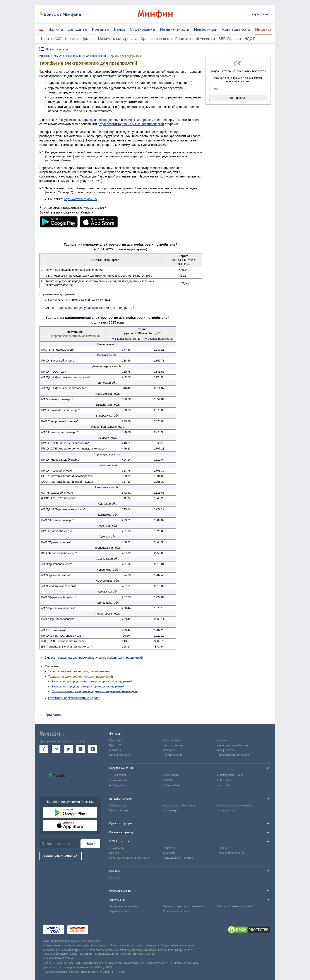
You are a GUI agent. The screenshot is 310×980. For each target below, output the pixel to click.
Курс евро (223, 741)
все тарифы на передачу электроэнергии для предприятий (92, 308)
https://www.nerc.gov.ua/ (80, 199)
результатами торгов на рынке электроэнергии (131, 124)
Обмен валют (118, 806)
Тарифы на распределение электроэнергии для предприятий (92, 681)
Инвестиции (206, 29)
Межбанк (115, 750)
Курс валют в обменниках (179, 806)
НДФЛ (250, 39)
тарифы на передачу (138, 120)
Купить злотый (226, 810)
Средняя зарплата (156, 39)
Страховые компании (176, 911)
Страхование (142, 29)
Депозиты (77, 29)
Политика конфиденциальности (129, 858)
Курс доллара (172, 741)
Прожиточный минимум (195, 39)
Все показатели (57, 49)
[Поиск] (90, 844)
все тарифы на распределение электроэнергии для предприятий (97, 658)
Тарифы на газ (226, 750)
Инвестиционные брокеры (233, 745)
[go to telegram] (56, 749)
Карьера (114, 853)
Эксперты (169, 853)
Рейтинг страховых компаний (235, 906)
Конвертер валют (120, 755)
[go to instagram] (80, 749)
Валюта (56, 29)
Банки (119, 29)
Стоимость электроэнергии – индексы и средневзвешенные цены (95, 691)
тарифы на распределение (101, 120)
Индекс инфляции (80, 39)
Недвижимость (175, 29)
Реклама (115, 878)
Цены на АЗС (50, 39)
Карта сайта (52, 715)
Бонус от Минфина (62, 14)
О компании (117, 848)
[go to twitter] (68, 749)
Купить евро (170, 810)
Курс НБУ (115, 745)
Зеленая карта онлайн (123, 906)
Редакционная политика (178, 858)
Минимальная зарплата (118, 39)
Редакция (223, 848)
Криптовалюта (236, 29)
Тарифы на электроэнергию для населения (79, 671)
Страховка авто (119, 911)
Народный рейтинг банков (233, 755)
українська (260, 14)
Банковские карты (174, 745)
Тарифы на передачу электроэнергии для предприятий (88, 686)
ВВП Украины (230, 39)
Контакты (169, 848)
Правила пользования (231, 853)
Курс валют (116, 741)
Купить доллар (118, 810)
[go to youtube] (93, 749)
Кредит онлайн (172, 755)
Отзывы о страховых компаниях (183, 906)
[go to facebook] (44, 749)
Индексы (264, 29)
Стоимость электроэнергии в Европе (74, 698)
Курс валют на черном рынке (235, 806)
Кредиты (100, 29)
